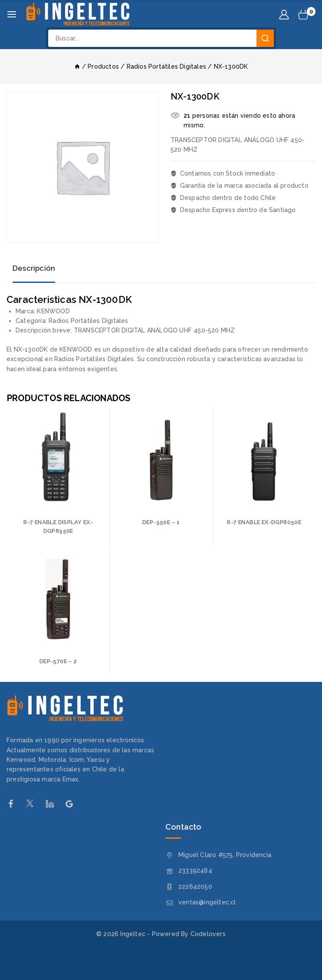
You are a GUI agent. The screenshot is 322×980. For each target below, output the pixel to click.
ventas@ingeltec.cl (207, 902)
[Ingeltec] (78, 14)
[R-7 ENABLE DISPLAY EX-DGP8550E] (58, 460)
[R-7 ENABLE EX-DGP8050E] (264, 460)
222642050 (195, 887)
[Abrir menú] (12, 14)
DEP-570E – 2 (58, 661)
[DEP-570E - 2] (58, 599)
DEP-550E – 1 (161, 522)
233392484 (195, 870)
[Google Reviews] (74, 804)
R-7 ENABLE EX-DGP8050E (264, 522)
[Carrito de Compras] (307, 15)
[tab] (34, 269)
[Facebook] (15, 804)
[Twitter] (34, 804)
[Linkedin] (54, 804)
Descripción (34, 268)
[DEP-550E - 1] (161, 460)
